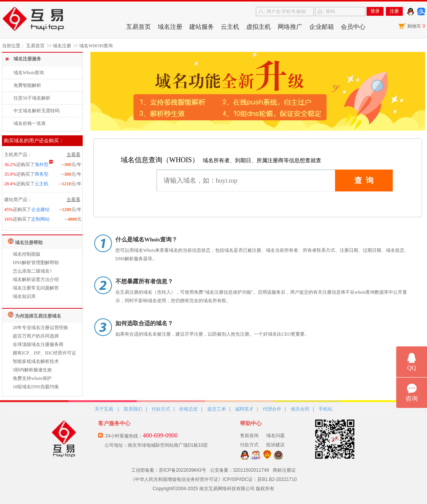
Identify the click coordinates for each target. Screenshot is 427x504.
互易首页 (138, 27)
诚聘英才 (244, 409)
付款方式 (161, 409)
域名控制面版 (27, 254)
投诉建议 (275, 445)
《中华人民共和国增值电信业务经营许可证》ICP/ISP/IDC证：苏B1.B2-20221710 (214, 479)
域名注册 (170, 27)
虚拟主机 (259, 27)
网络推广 (290, 27)
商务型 (42, 174)
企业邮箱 (322, 27)
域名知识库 (24, 296)
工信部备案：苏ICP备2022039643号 (169, 470)
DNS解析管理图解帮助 (36, 263)
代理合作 (272, 409)
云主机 (230, 27)
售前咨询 (249, 436)
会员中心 (353, 27)
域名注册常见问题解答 (36, 288)
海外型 (42, 165)
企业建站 (40, 210)
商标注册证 (284, 470)
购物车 (416, 26)
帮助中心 (251, 423)
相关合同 (300, 409)
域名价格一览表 (30, 123)
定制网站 (40, 219)
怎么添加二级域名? (32, 271)
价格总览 (188, 409)
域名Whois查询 (29, 73)
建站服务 (202, 27)
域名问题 (275, 436)
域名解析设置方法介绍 (36, 279)
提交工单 (217, 409)
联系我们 (133, 409)
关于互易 (104, 409)
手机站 (325, 409)
